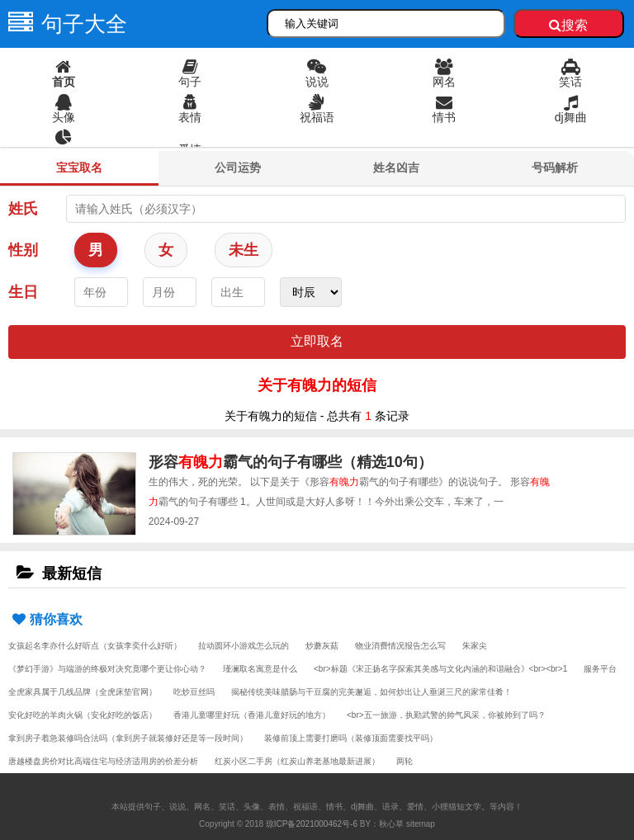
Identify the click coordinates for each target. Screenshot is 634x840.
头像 (64, 109)
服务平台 (600, 669)
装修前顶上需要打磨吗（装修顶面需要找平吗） (351, 738)
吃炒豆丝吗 (194, 692)
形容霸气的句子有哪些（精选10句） (291, 462)
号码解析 (555, 168)
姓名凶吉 (396, 168)
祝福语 (317, 109)
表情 (191, 109)
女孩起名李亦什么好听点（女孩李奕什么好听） (95, 646)
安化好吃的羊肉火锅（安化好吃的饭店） (83, 715)
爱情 (190, 149)
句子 (191, 73)
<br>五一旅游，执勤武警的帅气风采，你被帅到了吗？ (446, 715)
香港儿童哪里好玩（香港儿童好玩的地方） (252, 715)
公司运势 (238, 168)
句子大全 (64, 24)
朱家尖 (475, 646)
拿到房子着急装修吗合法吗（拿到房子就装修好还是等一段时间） (128, 738)
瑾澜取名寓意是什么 (260, 669)
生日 (23, 292)
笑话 (570, 73)
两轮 (405, 761)
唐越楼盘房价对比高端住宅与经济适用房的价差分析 (103, 761)
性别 (23, 250)
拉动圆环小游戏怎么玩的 (244, 646)
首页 (64, 73)
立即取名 (317, 341)
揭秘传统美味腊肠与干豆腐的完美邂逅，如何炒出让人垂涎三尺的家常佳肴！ (371, 692)
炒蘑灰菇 (322, 646)
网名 (444, 73)
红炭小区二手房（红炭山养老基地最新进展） (297, 761)
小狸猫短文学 (457, 807)
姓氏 (23, 209)
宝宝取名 (79, 168)
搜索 (568, 25)
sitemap (421, 824)
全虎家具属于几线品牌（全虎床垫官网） (83, 692)
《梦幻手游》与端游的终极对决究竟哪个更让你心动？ (107, 669)
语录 (64, 144)
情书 (444, 109)
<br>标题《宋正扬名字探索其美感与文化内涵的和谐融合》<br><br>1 (440, 669)
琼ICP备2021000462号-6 (312, 824)
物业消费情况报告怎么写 (400, 646)
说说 (317, 73)
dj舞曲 (570, 109)
